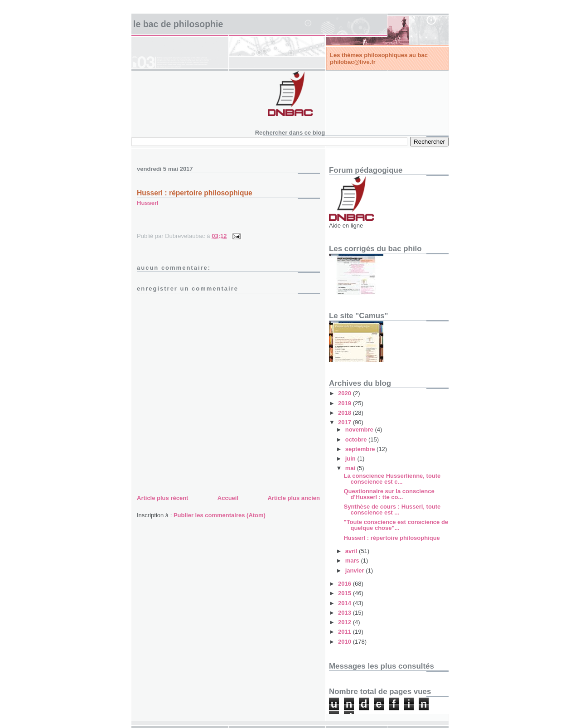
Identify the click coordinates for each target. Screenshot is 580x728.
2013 (346, 613)
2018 (346, 413)
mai (351, 468)
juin (351, 459)
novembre (360, 430)
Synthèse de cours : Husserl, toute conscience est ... (392, 510)
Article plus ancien (294, 498)
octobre (357, 439)
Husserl (148, 203)
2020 (346, 393)
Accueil (228, 498)
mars (353, 561)
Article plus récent (162, 498)
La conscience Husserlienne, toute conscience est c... (392, 479)
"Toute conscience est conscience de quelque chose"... (396, 525)
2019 (346, 403)
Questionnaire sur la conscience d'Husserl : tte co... (389, 494)
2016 (346, 584)
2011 (346, 632)
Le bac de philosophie (178, 24)
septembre (361, 449)
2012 (346, 622)
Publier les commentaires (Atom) (220, 515)
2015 (346, 593)
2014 (346, 603)
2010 (346, 642)
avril (352, 551)
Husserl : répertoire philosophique (195, 193)
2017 (346, 422)
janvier (356, 570)
